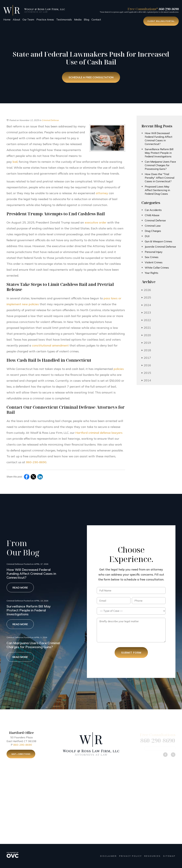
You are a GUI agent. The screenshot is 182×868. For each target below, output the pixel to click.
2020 (146, 335)
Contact (96, 19)
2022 (146, 320)
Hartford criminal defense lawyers (99, 433)
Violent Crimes (154, 262)
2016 (146, 365)
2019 (146, 343)
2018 (146, 350)
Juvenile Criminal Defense (160, 247)
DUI (147, 236)
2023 (146, 313)
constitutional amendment (50, 345)
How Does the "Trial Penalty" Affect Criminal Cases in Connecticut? (160, 178)
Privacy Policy (131, 856)
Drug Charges (153, 231)
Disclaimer (108, 856)
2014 (146, 380)
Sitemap (169, 856)
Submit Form (131, 653)
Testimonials (64, 19)
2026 (146, 290)
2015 (146, 373)
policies (119, 369)
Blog (86, 19)
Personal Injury (154, 252)
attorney (102, 193)
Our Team (28, 19)
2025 (146, 297)
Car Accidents (153, 210)
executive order (96, 222)
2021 (146, 328)
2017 (146, 358)
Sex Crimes (152, 257)
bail (15, 162)
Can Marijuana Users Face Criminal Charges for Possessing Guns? (160, 165)
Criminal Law (153, 226)
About (16, 19)
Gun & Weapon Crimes (158, 241)
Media (78, 19)
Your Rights (152, 273)
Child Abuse (152, 215)
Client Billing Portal (161, 21)
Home (7, 19)
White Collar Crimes (157, 268)
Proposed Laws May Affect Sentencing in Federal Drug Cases (157, 190)
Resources (152, 856)
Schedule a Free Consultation (91, 78)
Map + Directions (21, 755)
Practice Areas (45, 19)
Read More (20, 588)
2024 (146, 305)
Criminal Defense (50, 120)
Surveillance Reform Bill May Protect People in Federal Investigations (159, 153)
